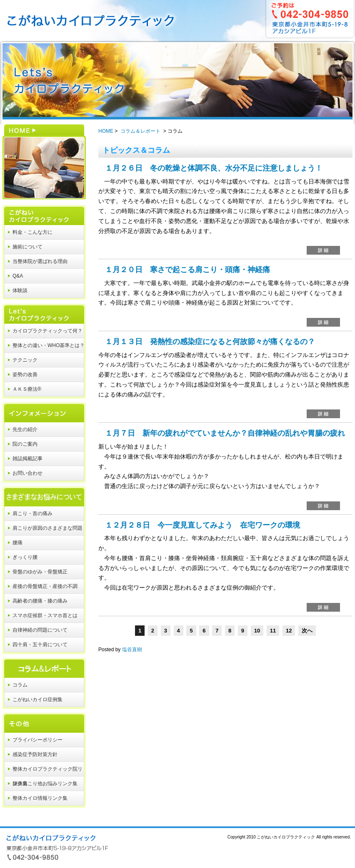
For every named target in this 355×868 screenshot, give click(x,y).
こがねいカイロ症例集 (37, 699)
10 (257, 631)
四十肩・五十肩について (40, 645)
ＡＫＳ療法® (27, 389)
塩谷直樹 (132, 650)
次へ (307, 631)
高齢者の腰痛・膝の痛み (40, 601)
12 (289, 631)
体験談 (20, 290)
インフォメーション (43, 409)
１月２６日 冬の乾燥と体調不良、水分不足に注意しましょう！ (214, 168)
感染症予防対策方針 (35, 754)
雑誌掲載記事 (27, 459)
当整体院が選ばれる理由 (40, 261)
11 (273, 631)
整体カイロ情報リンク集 (40, 798)
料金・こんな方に (32, 232)
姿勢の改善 (25, 374)
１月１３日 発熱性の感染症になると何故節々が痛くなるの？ (210, 342)
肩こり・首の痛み (32, 513)
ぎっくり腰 (25, 557)
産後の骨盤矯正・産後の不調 (45, 586)
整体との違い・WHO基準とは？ (49, 345)
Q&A (18, 276)
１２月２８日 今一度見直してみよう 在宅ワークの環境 (202, 525)
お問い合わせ (27, 473)
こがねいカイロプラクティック (43, 212)
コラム (20, 685)
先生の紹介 (25, 429)
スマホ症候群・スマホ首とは (45, 615)
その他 (43, 720)
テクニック (25, 360)
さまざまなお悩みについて (43, 494)
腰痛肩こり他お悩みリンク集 (45, 784)
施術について (27, 247)
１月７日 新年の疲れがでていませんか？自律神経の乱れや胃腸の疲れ (225, 433)
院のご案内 (25, 444)
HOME (43, 149)
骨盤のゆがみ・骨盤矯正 (40, 572)
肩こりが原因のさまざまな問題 (47, 528)
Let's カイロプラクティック (43, 311)
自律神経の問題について (40, 630)
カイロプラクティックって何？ (47, 331)
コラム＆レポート (43, 665)
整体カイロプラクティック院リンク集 (47, 771)
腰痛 (17, 543)
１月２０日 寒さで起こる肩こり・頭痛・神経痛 (187, 270)
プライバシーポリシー (37, 740)
